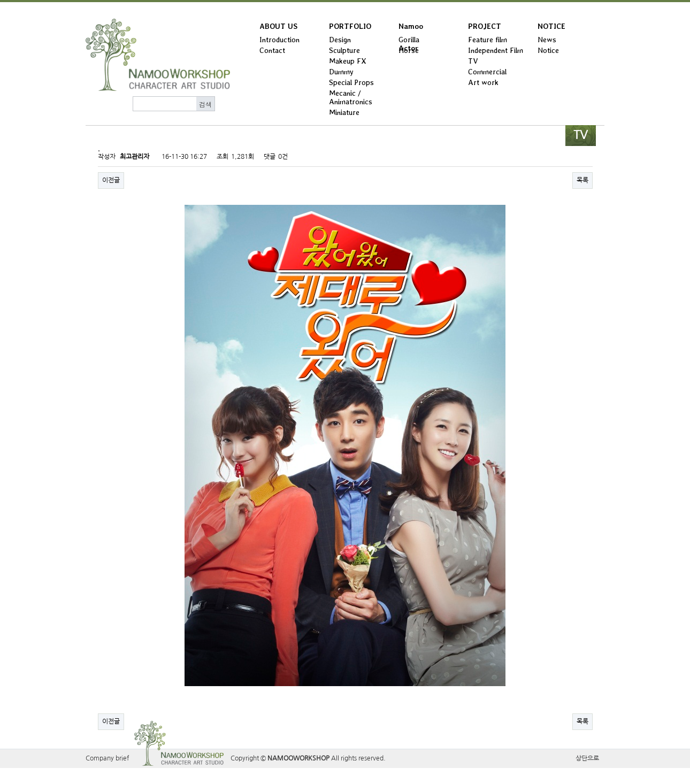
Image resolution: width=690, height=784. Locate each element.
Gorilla (409, 40)
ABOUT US (278, 26)
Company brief (107, 758)
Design (340, 40)
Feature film (488, 40)
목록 (582, 180)
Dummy (341, 72)
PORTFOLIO (350, 26)
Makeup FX (348, 61)
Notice (548, 50)
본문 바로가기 (0, 2)
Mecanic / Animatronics (351, 97)
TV (473, 61)
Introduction (279, 40)
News (547, 40)
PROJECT (485, 26)
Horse (409, 50)
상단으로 (587, 758)
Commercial (487, 72)
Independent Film (496, 50)
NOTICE (551, 26)
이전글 (111, 180)
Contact (272, 50)
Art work (483, 82)
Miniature (344, 112)
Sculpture (344, 50)
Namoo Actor (411, 29)
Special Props (351, 82)
